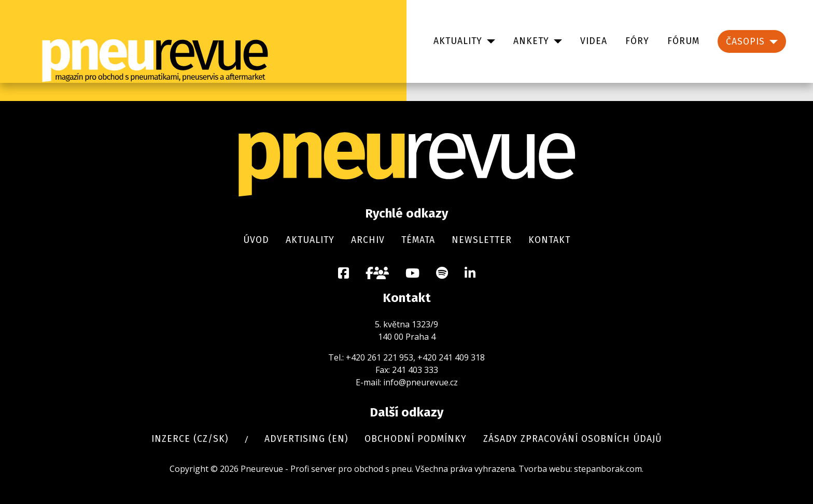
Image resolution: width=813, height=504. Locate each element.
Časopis (745, 42)
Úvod (256, 240)
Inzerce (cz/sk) (190, 439)
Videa (594, 41)
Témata (418, 240)
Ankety (531, 41)
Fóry (637, 41)
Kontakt (549, 240)
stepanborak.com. (609, 469)
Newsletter (482, 240)
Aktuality (458, 41)
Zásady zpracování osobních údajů (573, 439)
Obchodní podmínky (416, 439)
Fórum (683, 41)
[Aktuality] (489, 41)
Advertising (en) (306, 439)
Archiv (368, 240)
